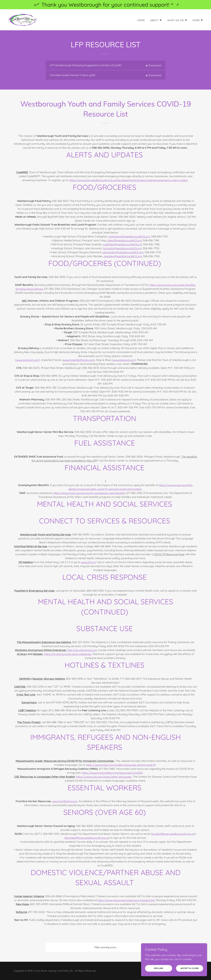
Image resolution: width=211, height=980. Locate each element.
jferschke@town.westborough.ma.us (86, 838)
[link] (22, 19)
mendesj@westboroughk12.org (123, 256)
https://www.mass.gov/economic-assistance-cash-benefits (89, 493)
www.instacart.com (28, 360)
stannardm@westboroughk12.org (123, 252)
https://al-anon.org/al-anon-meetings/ (68, 654)
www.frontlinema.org (65, 801)
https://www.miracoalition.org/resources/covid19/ (112, 773)
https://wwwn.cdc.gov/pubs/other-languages (104, 777)
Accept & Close (190, 968)
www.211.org (88, 562)
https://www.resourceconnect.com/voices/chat (126, 900)
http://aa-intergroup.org (82, 650)
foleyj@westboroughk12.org (124, 240)
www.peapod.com (124, 360)
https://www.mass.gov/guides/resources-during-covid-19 (121, 765)
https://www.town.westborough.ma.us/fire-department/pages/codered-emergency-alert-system (129, 180)
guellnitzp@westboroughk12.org (122, 244)
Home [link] (141, 20)
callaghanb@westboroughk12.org (129, 236)
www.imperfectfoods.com (78, 360)
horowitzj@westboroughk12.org (122, 248)
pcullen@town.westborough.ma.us (173, 834)
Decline (159, 968)
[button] (156, 20)
